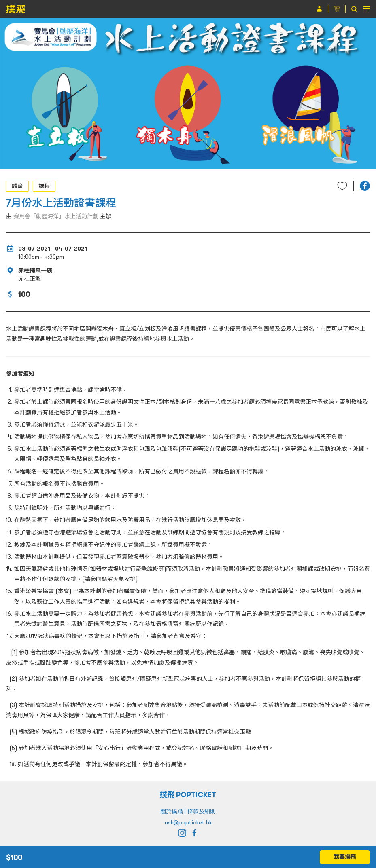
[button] (365, 186)
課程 (44, 186)
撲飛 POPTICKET (188, 795)
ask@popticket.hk (188, 822)
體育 (17, 186)
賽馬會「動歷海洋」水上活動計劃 (56, 216)
